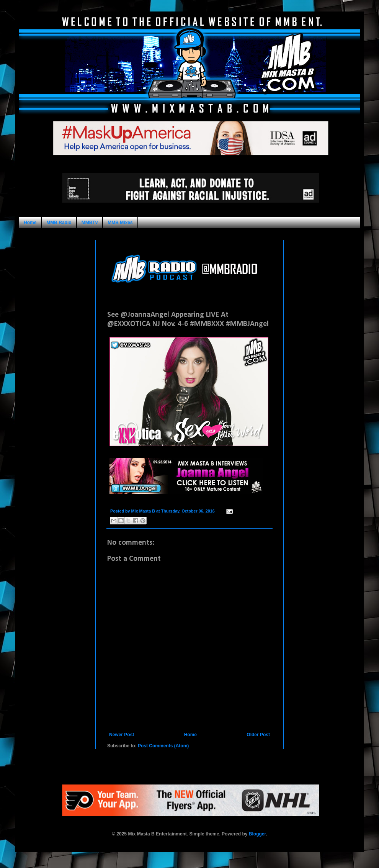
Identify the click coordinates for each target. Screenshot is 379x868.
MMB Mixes (120, 223)
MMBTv (90, 223)
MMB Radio (59, 223)
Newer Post (122, 735)
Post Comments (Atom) (163, 746)
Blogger (257, 834)
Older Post (258, 735)
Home (30, 223)
